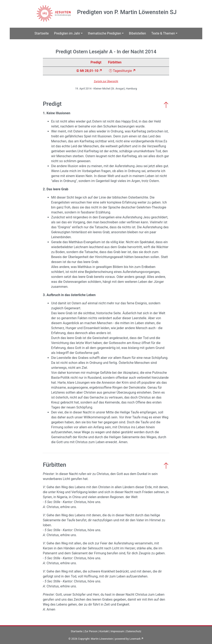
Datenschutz (134, 631)
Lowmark (135, 639)
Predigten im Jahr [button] (67, 33)
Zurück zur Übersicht (106, 81)
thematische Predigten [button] (105, 33)
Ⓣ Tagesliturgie (120, 71)
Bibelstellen (137, 33)
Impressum (117, 631)
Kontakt (104, 631)
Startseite (42, 33)
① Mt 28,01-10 (87, 71)
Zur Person (91, 631)
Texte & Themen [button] (163, 33)
